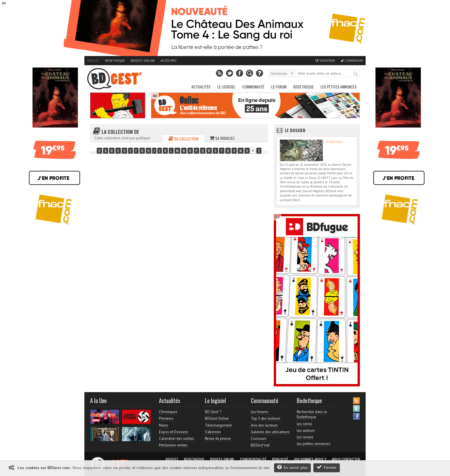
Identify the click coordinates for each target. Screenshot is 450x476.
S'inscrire (325, 61)
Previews (166, 418)
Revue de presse (218, 439)
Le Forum (279, 87)
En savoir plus (292, 467)
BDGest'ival (260, 445)
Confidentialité (253, 459)
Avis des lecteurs (264, 425)
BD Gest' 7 (213, 412)
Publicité (280, 459)
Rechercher (356, 74)
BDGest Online (143, 61)
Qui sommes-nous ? (310, 459)
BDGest (93, 61)
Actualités (201, 87)
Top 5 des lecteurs (266, 418)
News (164, 425)
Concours (259, 439)
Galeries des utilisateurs (270, 432)
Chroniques (168, 412)
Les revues (305, 437)
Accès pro (168, 61)
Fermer (327, 467)
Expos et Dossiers (173, 432)
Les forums (260, 412)
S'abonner (213, 432)
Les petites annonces (339, 87)
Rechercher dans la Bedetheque (312, 414)
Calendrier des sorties (176, 439)
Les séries (304, 424)
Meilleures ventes (173, 445)
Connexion (352, 61)
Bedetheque (115, 61)
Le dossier (295, 130)
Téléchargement (218, 425)
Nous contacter (346, 459)
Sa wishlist (222, 138)
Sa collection (183, 139)
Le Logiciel (226, 87)
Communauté (253, 87)
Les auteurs (306, 430)
